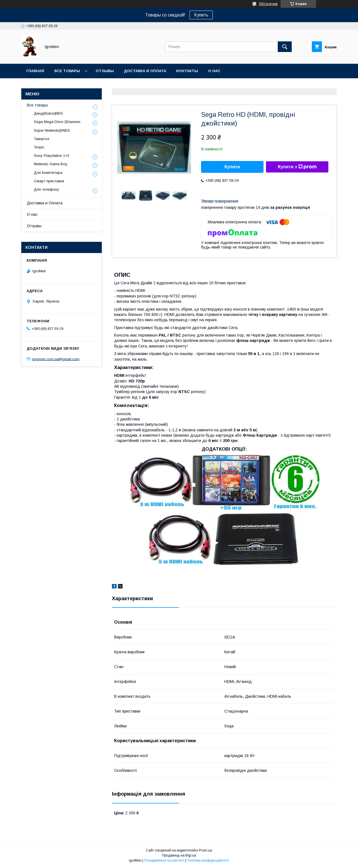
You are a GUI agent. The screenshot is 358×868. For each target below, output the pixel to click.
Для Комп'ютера (48, 173)
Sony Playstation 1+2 (52, 156)
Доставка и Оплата (45, 203)
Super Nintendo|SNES (52, 130)
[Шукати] (285, 47)
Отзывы (105, 71)
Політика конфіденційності (208, 860)
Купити (232, 167)
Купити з (297, 167)
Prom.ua (205, 850)
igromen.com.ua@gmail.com (56, 359)
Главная (35, 71)
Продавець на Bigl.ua (179, 855)
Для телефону (46, 189)
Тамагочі (42, 139)
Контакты (187, 71)
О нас (214, 71)
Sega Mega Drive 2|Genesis (57, 122)
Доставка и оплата (145, 71)
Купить (201, 15)
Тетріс (39, 147)
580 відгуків (268, 4)
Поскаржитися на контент (164, 860)
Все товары (67, 71)
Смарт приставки (49, 181)
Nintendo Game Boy (51, 164)
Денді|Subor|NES (48, 113)
